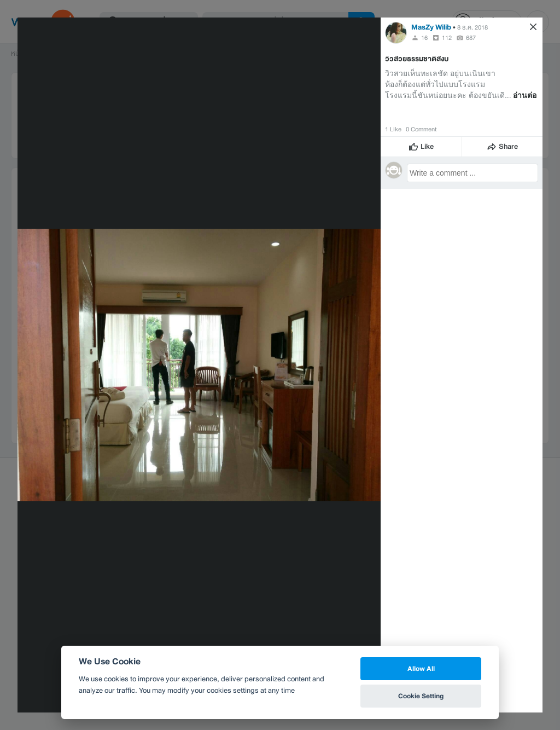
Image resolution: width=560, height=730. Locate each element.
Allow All (421, 668)
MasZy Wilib (431, 27)
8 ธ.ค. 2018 (472, 27)
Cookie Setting (421, 696)
